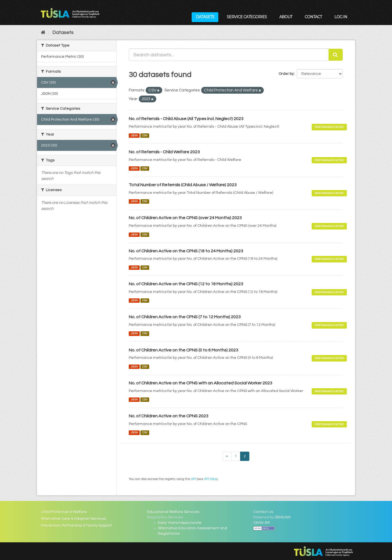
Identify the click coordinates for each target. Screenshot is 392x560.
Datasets (205, 17)
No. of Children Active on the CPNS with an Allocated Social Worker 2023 (200, 383)
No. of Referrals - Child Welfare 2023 (164, 152)
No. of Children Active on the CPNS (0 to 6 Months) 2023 (183, 350)
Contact (313, 17)
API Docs (210, 479)
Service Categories (247, 17)
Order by (286, 74)
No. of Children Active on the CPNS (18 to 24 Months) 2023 (186, 251)
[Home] (43, 33)
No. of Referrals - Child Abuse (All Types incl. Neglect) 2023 (186, 119)
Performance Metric (329, 127)
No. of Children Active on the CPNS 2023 (169, 416)
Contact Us (263, 512)
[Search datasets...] (229, 55)
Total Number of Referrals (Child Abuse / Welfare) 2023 (183, 185)
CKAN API (261, 523)
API (194, 479)
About (286, 17)
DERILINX (283, 517)
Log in (341, 17)
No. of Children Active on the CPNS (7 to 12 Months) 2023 (185, 317)
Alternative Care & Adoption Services (73, 519)
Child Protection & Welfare (64, 512)
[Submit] (336, 55)
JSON (134, 135)
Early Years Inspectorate (180, 523)
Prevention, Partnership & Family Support (76, 525)
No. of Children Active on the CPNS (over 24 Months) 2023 (185, 218)
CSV (145, 135)
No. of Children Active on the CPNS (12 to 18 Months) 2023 (186, 284)
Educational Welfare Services (173, 512)
